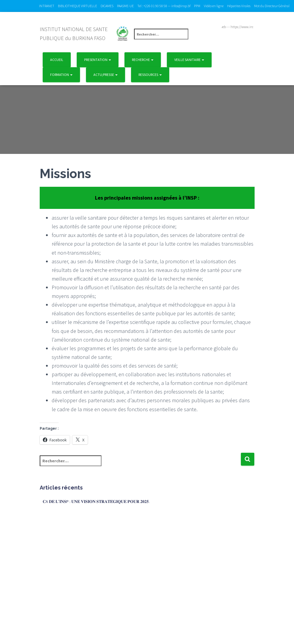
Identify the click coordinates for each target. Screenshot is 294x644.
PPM (197, 6)
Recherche (143, 60)
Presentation (98, 60)
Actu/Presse (106, 75)
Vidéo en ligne (214, 6)
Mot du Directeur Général (272, 6)
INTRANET (47, 6)
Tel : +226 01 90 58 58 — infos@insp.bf (164, 6)
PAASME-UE (125, 6)
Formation (61, 75)
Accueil (57, 60)
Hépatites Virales (239, 6)
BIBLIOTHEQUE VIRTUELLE (77, 6)
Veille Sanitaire (189, 60)
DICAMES (107, 6)
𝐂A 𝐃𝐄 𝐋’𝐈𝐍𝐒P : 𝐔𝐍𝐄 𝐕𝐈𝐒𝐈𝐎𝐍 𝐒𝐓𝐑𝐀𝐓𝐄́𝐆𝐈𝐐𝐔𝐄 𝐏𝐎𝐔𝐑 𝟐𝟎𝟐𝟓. (96, 501)
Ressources (150, 75)
